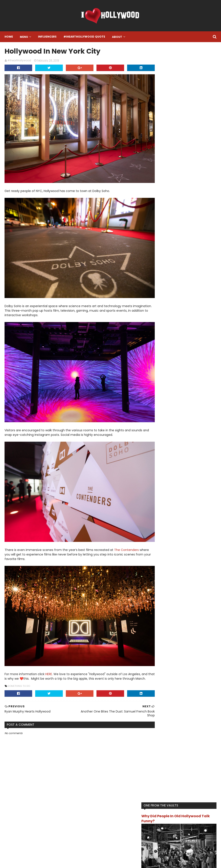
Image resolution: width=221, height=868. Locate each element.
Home (9, 37)
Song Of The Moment (172, 257)
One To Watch (167, 250)
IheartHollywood (168, 229)
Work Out (163, 278)
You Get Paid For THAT (189, 278)
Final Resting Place (187, 209)
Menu (24, 37)
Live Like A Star (167, 236)
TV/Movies (164, 271)
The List (163, 264)
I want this (193, 222)
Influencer (191, 229)
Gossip (186, 215)
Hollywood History (169, 222)
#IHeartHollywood (34, 800)
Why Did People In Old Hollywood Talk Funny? (185, 63)
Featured (163, 209)
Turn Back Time (203, 264)
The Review (180, 264)
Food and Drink (167, 215)
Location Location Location (175, 243)
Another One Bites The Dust (176, 202)
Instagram (85, 806)
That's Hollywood (202, 257)
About (117, 37)
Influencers (47, 37)
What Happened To (189, 271)
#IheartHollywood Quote (84, 37)
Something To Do (19, 671)
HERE (48, 654)
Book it (204, 202)
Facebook (85, 822)
